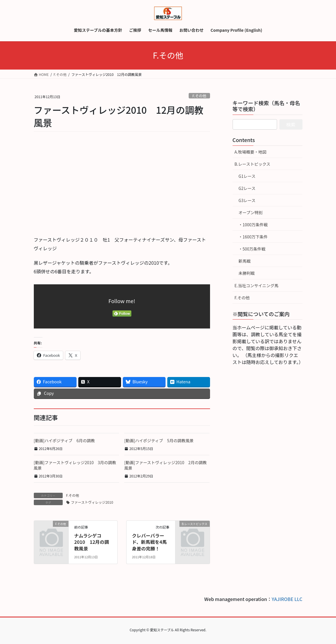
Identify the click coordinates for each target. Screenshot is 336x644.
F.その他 (199, 96)
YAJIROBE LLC (287, 599)
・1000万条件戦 (253, 225)
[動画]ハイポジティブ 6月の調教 (64, 440)
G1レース (247, 176)
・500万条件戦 (252, 249)
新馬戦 (245, 261)
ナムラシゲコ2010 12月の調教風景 (92, 542)
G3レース (247, 200)
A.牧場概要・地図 (250, 152)
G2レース (247, 188)
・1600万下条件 (253, 237)
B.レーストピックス (253, 164)
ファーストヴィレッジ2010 (92, 502)
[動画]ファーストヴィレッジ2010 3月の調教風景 (75, 465)
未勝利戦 (247, 273)
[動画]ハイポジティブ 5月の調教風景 (159, 440)
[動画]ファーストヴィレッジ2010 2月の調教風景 (166, 465)
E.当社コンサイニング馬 (257, 285)
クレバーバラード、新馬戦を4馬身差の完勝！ (150, 542)
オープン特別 (251, 212)
